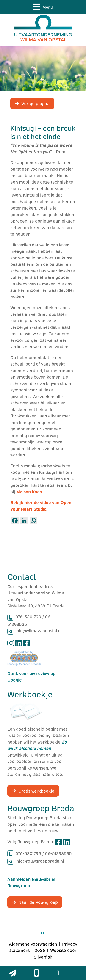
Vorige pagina (35, 103)
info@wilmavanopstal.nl (39, 630)
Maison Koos (29, 491)
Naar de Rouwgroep (38, 902)
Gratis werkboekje (36, 791)
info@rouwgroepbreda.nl (40, 861)
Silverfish (43, 957)
